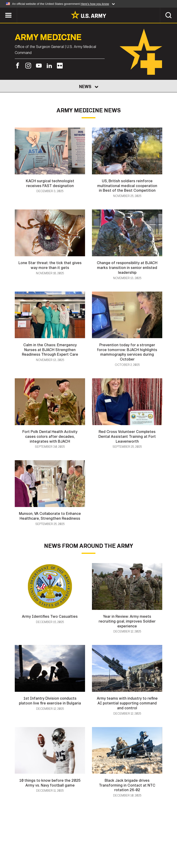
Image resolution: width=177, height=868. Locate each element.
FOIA (139, 845)
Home (10, 845)
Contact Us (32, 845)
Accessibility (115, 845)
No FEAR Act (161, 845)
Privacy (57, 845)
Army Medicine (48, 37)
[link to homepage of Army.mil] (88, 15)
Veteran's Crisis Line (88, 851)
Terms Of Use (83, 845)
